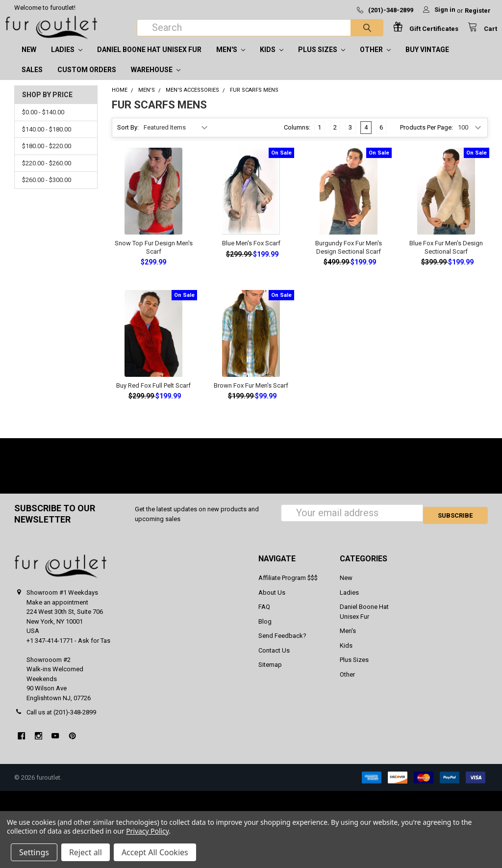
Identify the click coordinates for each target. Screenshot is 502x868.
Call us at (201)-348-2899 (61, 722)
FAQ (264, 617)
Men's (231, 59)
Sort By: (128, 137)
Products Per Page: (427, 137)
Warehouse (156, 79)
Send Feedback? (282, 645)
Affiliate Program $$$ (288, 588)
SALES (32, 79)
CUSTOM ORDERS (87, 79)
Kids (272, 59)
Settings (34, 852)
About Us (272, 602)
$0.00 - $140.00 (43, 122)
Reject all (86, 852)
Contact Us (274, 660)
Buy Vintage (427, 59)
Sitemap (270, 674)
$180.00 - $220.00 (47, 156)
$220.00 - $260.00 (47, 173)
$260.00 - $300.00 (47, 190)
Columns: (297, 137)
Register (478, 11)
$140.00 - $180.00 (47, 139)
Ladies (67, 59)
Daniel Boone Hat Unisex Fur (149, 59)
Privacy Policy (147, 831)
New (29, 59)
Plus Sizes (322, 59)
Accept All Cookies (155, 852)
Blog (265, 631)
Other (375, 59)
